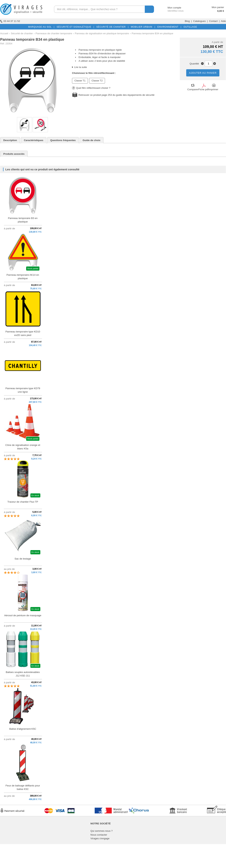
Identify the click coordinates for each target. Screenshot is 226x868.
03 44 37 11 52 (10, 21)
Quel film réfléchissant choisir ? (91, 88)
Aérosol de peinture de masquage (23, 615)
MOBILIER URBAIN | (142, 27)
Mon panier (218, 7)
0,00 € (221, 11)
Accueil (4, 33)
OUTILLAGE (190, 27)
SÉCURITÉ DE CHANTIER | (112, 27)
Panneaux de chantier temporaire (54, 33)
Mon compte (171, 8)
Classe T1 (80, 81)
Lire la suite (81, 67)
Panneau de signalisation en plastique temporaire (102, 33)
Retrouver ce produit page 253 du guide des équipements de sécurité (116, 95)
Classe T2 (97, 81)
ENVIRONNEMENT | (169, 27)
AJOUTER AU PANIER (203, 73)
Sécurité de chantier (22, 33)
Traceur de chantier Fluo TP (23, 502)
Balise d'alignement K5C (23, 729)
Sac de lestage (23, 559)
